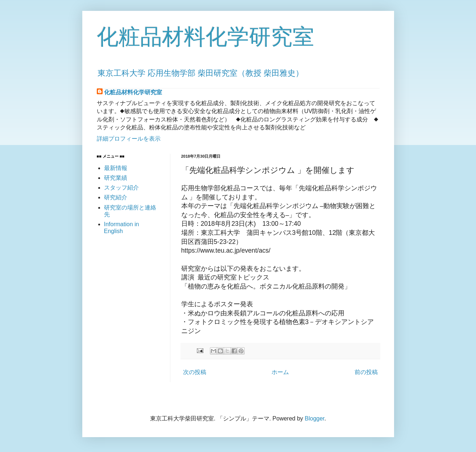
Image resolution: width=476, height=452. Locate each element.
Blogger (315, 418)
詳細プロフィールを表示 (129, 139)
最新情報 (116, 168)
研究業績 (116, 178)
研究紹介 (116, 197)
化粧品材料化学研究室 (206, 37)
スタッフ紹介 (121, 188)
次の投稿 (195, 372)
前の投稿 (366, 372)
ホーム (280, 372)
